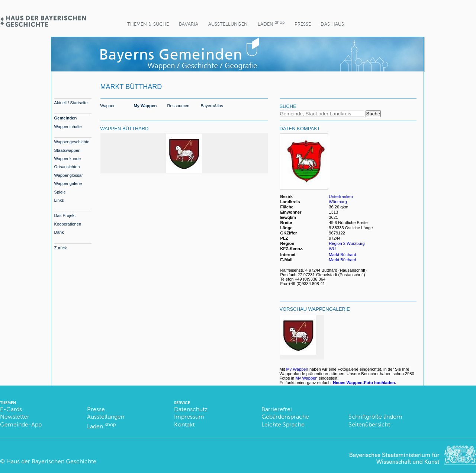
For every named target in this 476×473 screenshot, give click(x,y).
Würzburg (338, 202)
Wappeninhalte (68, 127)
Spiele (60, 192)
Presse (303, 24)
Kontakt (184, 424)
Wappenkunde (68, 159)
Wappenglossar (69, 175)
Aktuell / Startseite (71, 103)
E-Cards (11, 409)
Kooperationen (68, 224)
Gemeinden (66, 118)
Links (59, 200)
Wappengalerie (68, 183)
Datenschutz (191, 409)
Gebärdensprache (285, 417)
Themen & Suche (148, 24)
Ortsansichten (67, 167)
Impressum (189, 417)
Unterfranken (341, 196)
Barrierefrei (277, 409)
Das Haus (332, 24)
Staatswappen (67, 150)
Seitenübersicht (369, 424)
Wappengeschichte (72, 142)
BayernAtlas (212, 106)
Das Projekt (65, 215)
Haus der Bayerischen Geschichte (51, 461)
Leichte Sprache (283, 424)
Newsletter (15, 417)
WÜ (332, 249)
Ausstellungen (228, 24)
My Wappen (145, 106)
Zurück (61, 248)
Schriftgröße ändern (375, 417)
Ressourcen (178, 106)
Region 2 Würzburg (347, 243)
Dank (59, 232)
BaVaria (189, 24)
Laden (271, 23)
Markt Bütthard (342, 255)
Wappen (108, 106)
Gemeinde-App (21, 424)
